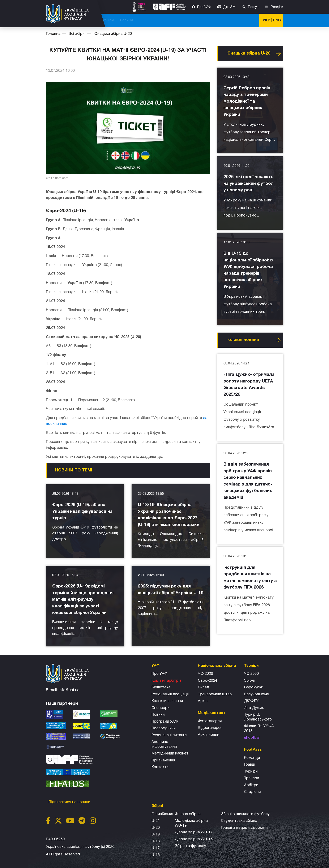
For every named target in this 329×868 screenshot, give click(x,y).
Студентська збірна (239, 821)
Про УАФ (204, 7)
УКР (266, 20)
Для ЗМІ (230, 7)
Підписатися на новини (70, 802)
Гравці (250, 765)
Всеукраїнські (256, 694)
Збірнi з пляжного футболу (245, 814)
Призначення (163, 760)
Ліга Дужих (254, 708)
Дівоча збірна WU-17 (194, 832)
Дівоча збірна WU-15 (194, 839)
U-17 (156, 848)
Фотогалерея (210, 721)
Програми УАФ (165, 722)
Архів (203, 701)
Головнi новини (243, 340)
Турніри (230, 20)
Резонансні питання (169, 735)
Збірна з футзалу (190, 846)
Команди (252, 758)
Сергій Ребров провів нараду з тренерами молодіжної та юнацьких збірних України (247, 101)
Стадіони (252, 792)
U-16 (156, 855)
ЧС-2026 (116, 20)
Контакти (160, 767)
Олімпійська (162, 814)
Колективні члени (167, 701)
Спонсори (161, 708)
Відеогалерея (210, 728)
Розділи (276, 7)
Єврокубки (254, 687)
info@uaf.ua (69, 690)
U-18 (156, 841)
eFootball (252, 738)
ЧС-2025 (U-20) (142, 20)
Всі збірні (209, 20)
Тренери (252, 778)
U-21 (156, 821)
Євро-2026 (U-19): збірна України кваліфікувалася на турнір (82, 512)
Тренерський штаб (215, 694)
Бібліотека (161, 687)
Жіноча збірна (188, 814)
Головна (53, 34)
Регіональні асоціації (170, 694)
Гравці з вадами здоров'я (244, 828)
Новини (249, 20)
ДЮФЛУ (251, 701)
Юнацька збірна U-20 (113, 34)
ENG (277, 20)
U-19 (156, 835)
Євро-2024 (208, 681)
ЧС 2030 (251, 674)
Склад (204, 687)
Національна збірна (178, 20)
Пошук (253, 7)
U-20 (156, 828)
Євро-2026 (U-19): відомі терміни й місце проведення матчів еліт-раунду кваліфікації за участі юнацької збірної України (83, 600)
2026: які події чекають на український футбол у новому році (249, 184)
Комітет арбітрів (166, 681)
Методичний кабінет (170, 754)
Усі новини (278, 54)
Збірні (249, 681)
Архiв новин (209, 735)
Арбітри (251, 785)
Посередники (164, 728)
